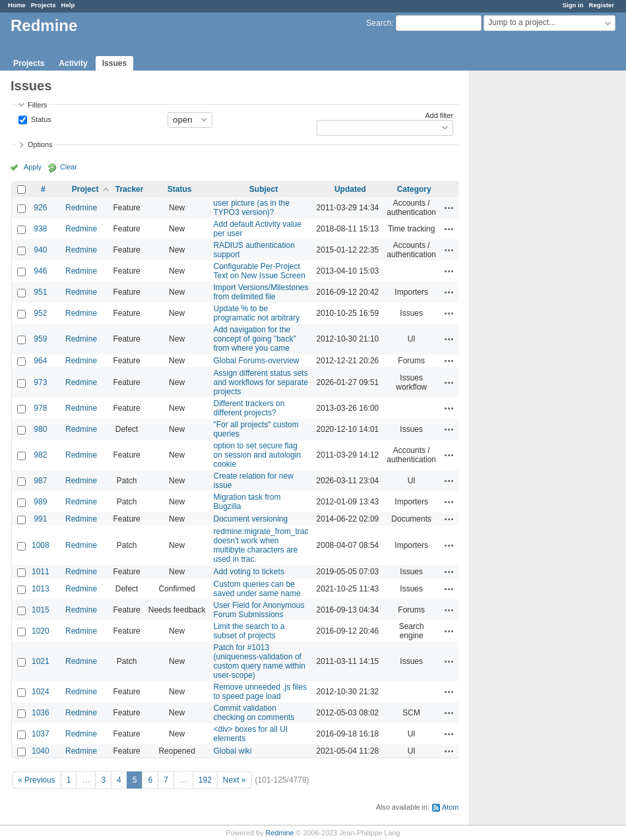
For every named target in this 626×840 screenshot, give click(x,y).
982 (40, 455)
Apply (33, 167)
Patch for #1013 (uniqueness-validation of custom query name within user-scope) (259, 661)
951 (40, 292)
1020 (41, 631)
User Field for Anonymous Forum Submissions (259, 610)
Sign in (573, 5)
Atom (450, 807)
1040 (41, 751)
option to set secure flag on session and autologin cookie (257, 455)
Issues (114, 63)
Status (40, 119)
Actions (449, 208)
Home (17, 5)
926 (40, 208)
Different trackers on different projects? (249, 408)
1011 (41, 572)
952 (40, 313)
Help (68, 5)
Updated (350, 189)
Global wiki (232, 751)
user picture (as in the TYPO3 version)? (251, 208)
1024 (41, 692)
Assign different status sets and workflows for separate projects (260, 382)
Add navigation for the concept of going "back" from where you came (254, 339)
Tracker (130, 189)
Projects (44, 5)
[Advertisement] (536, 278)
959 (40, 339)
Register (602, 5)
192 (205, 780)
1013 (41, 589)
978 (40, 408)
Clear (69, 167)
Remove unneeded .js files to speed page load (260, 692)
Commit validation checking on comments (254, 713)
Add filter (440, 115)
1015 (41, 610)
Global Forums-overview (256, 361)
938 (40, 229)
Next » (235, 780)
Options (40, 144)
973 (40, 382)
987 (40, 481)
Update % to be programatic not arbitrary (256, 313)
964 (40, 361)
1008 (41, 545)
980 (40, 429)
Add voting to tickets (248, 572)
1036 (41, 713)
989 (40, 502)
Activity (73, 63)
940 (40, 250)
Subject (264, 189)
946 (40, 271)
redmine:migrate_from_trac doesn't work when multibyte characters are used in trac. (261, 545)
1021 (41, 661)
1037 (41, 734)
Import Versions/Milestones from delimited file (261, 292)
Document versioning (250, 519)
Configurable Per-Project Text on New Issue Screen (259, 271)
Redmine (81, 208)
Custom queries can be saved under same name (257, 589)
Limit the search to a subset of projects (249, 631)
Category (414, 189)
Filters (37, 105)
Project (85, 189)
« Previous (37, 780)
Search (379, 23)
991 (40, 519)
